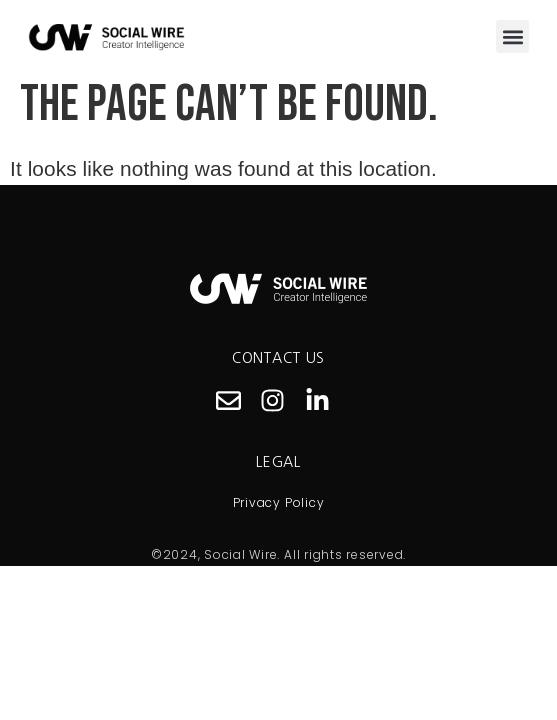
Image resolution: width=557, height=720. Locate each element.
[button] (512, 36)
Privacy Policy (279, 502)
